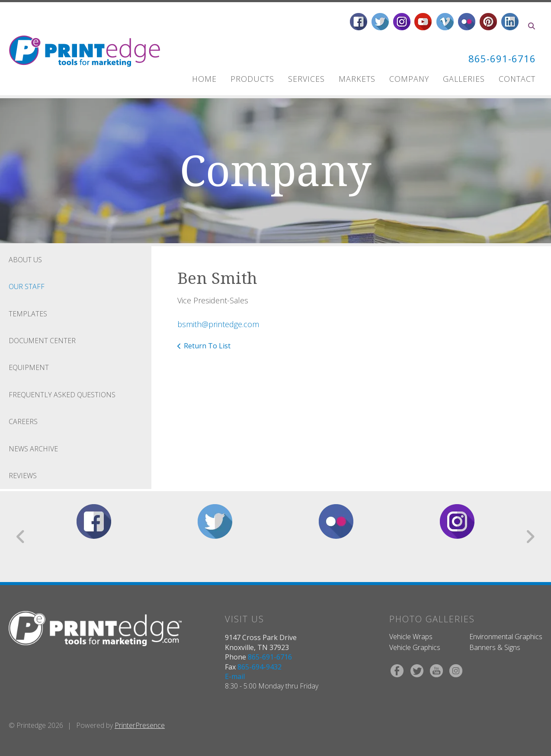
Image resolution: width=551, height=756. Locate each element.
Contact (517, 79)
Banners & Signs (495, 647)
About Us (25, 260)
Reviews (23, 476)
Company (409, 79)
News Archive (33, 449)
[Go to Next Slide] (530, 537)
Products (252, 79)
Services (306, 79)
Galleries (464, 79)
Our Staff (27, 286)
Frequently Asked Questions (62, 395)
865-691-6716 (500, 58)
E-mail (235, 676)
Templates (28, 314)
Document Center (42, 341)
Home (204, 79)
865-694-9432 (259, 667)
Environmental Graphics (506, 637)
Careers (23, 421)
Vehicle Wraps (411, 637)
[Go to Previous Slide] (21, 537)
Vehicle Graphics (415, 647)
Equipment (29, 367)
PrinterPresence (140, 725)
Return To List (207, 346)
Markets (357, 79)
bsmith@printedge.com (218, 324)
